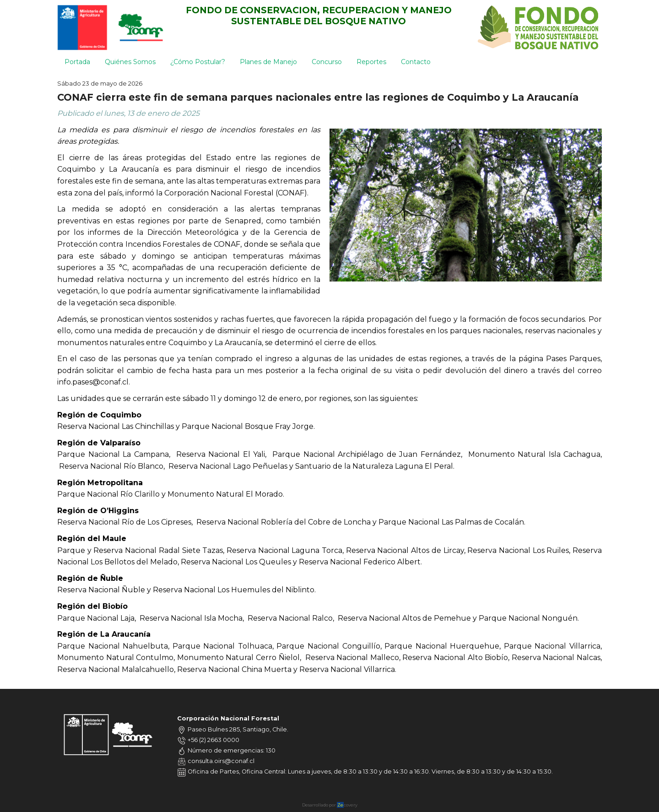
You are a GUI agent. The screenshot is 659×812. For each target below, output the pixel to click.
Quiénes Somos (130, 62)
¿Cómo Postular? (198, 62)
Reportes (371, 62)
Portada (77, 62)
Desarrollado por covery (330, 805)
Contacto (416, 62)
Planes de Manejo (268, 62)
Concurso (327, 62)
